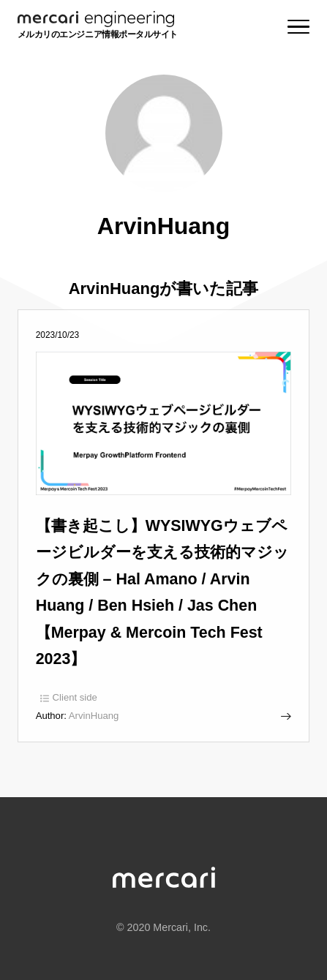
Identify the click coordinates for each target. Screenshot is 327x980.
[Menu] (298, 27)
